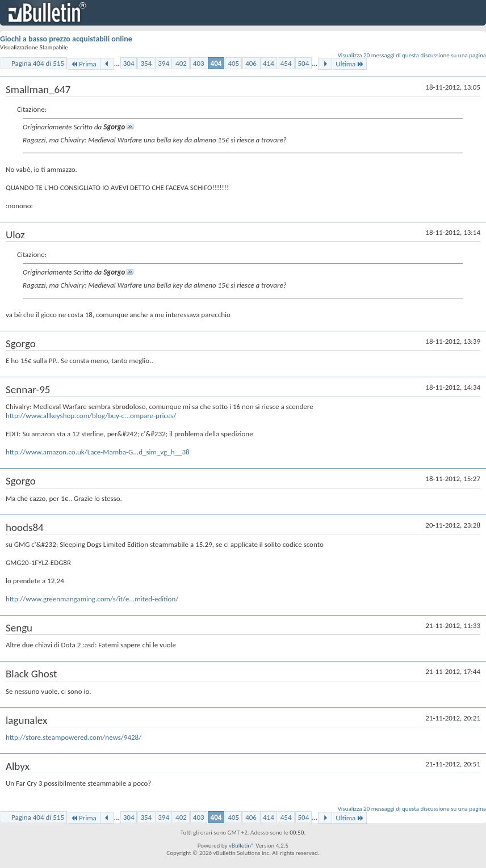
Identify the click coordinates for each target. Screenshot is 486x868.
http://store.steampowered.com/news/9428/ (74, 737)
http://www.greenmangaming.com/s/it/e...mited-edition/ (92, 599)
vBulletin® (242, 846)
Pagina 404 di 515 (38, 63)
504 (304, 63)
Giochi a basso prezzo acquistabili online (66, 39)
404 (216, 63)
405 (233, 63)
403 (199, 63)
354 (146, 63)
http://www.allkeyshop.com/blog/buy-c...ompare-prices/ (91, 416)
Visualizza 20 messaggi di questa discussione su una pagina (412, 55)
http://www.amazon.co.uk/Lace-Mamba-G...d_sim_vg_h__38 (98, 452)
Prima (83, 64)
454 (286, 63)
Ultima (350, 64)
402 (181, 63)
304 (129, 63)
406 (251, 63)
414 (269, 63)
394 (164, 63)
